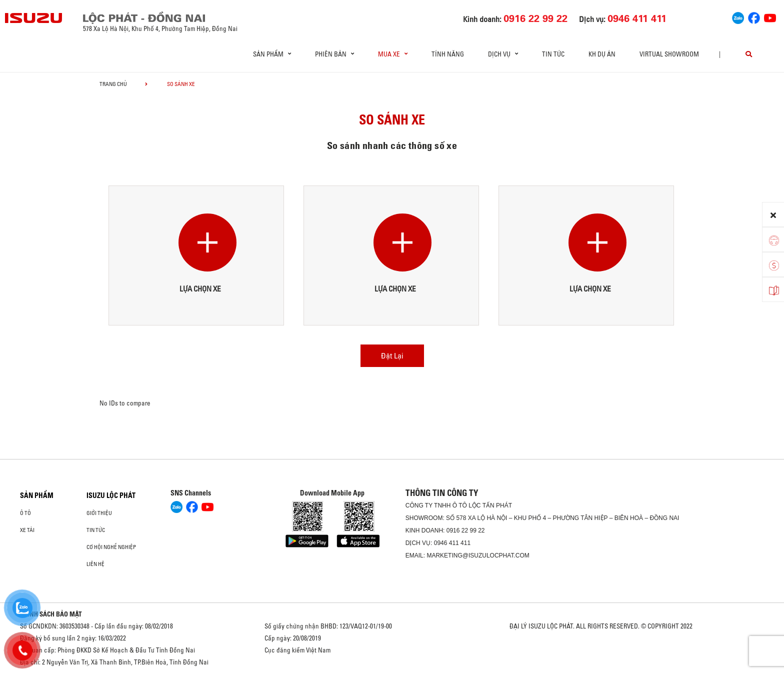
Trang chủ (113, 84)
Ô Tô (25, 513)
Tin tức (553, 54)
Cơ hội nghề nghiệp (111, 547)
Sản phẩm (37, 495)
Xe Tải (27, 530)
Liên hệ (95, 564)
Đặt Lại (392, 355)
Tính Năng (448, 54)
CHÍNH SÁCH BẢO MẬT (51, 614)
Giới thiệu (99, 513)
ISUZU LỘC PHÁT (111, 495)
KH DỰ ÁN (602, 54)
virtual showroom (669, 54)
